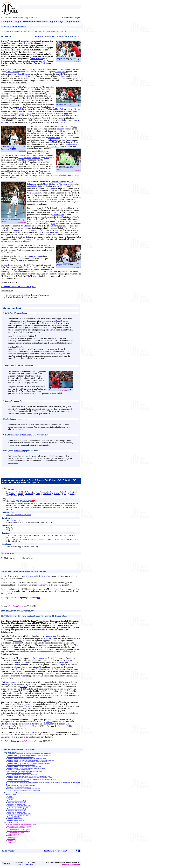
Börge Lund (19, 451)
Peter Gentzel (70, 166)
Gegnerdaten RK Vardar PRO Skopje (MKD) (19, 806)
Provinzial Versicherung (71, 864)
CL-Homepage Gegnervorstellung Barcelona (19, 826)
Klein (66, 114)
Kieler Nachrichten (15, 606)
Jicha (64, 120)
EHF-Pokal (29, 576)
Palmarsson (6, 116)
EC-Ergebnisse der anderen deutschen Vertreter (27, 295)
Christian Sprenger (31, 61)
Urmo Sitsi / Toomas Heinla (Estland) (19, 515)
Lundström (66, 492)
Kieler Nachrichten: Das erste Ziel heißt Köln (19, 773)
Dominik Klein (54, 138)
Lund (60, 120)
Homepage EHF (12, 842)
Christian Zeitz (36, 186)
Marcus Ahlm (58, 186)
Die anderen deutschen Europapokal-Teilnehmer (24, 571)
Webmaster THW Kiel (25, 864)
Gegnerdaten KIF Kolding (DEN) (16, 804)
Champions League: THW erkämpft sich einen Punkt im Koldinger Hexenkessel (29, 763)
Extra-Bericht (61, 72)
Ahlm (51, 188)
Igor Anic (47, 61)
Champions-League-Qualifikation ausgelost (19, 787)
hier (39, 598)
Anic (29, 114)
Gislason (62, 76)
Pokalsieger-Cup (44, 576)
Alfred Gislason (13, 72)
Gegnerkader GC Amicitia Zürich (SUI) (18, 815)
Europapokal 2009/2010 (14, 817)
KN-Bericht (39, 36)
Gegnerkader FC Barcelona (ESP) (16, 809)
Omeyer (9, 492)
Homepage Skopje (12, 839)
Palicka (29, 492)
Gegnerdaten (11, 798)
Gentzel (19, 492)
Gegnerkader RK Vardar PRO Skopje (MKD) (19, 814)
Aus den (4, 606)
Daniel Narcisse (61, 58)
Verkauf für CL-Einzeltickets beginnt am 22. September (22, 775)
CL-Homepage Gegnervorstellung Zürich (18, 832)
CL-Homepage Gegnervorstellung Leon (18, 828)
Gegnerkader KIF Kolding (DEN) (16, 812)
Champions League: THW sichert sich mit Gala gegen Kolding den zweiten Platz (29, 755)
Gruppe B (58, 585)
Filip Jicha (59, 104)
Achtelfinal (47, 269)
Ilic (77, 213)
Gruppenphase (39, 658)
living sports (77, 61)
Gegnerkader (11, 799)
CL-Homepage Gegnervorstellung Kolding (19, 829)
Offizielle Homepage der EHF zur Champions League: (22, 824)
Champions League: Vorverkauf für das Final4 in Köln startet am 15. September (29, 776)
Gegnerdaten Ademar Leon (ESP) (16, 803)
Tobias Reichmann (57, 232)
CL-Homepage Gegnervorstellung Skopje (18, 831)
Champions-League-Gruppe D (19, 43)
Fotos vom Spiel (12, 795)
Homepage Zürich (12, 840)
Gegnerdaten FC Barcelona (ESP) (16, 801)
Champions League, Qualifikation (16, 819)
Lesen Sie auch (7, 291)
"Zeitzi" (60, 217)
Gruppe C (10, 591)
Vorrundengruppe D (51, 636)
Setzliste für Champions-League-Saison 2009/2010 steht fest (24, 789)
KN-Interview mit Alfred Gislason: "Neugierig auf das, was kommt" (25, 771)
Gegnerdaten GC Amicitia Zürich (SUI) (18, 807)
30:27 (46, 638)
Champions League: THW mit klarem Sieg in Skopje (21, 765)
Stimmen (52, 36)
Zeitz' (68, 724)
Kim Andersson (68, 140)
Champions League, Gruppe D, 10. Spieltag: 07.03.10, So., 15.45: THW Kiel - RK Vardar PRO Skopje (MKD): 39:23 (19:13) (39, 481)
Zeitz (42, 197)
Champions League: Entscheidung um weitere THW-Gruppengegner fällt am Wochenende (32, 779)
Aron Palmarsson (48, 107)
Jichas (21, 114)
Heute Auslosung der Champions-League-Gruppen (21, 785)
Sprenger (61, 197)
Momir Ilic (4, 221)
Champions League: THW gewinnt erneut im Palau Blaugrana (24, 767)
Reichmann (60, 129)
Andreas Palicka (41, 63)
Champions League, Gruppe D (15, 820)
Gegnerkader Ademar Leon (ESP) (16, 811)
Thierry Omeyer (61, 168)
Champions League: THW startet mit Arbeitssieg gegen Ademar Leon (26, 768)
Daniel (11, 349)
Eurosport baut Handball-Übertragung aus (19, 770)
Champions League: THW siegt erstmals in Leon (20, 757)
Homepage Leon (12, 836)
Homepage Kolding (12, 837)
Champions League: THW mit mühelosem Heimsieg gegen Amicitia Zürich (27, 762)
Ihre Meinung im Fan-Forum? (55, 851)
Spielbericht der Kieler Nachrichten (23, 297)
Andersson (36, 158)
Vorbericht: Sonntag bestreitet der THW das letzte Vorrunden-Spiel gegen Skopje (29, 754)
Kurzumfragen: (8, 553)
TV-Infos (9, 796)
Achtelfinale (8, 265)
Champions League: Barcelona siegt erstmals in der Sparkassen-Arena (26, 759)
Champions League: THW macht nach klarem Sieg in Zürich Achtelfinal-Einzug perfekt (31, 760)
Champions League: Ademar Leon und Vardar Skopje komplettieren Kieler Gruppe (29, 778)
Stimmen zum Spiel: (12, 308)
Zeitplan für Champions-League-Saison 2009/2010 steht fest (24, 790)
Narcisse (28, 158)
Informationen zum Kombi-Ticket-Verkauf (18, 781)
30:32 (51, 638)
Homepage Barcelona (13, 834)
